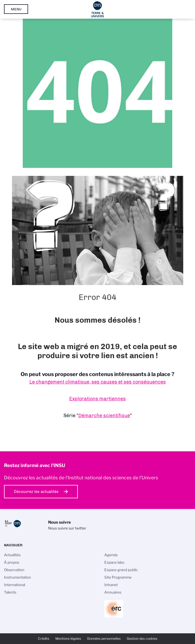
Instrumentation (18, 577)
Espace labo (114, 562)
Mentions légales (68, 639)
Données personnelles (104, 639)
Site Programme (118, 577)
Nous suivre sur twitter (67, 528)
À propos (12, 562)
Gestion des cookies (142, 639)
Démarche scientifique (104, 416)
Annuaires (113, 592)
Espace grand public (121, 570)
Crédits (44, 639)
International (15, 585)
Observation (14, 570)
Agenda (111, 555)
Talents (10, 592)
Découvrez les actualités (36, 492)
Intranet (111, 585)
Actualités (12, 555)
